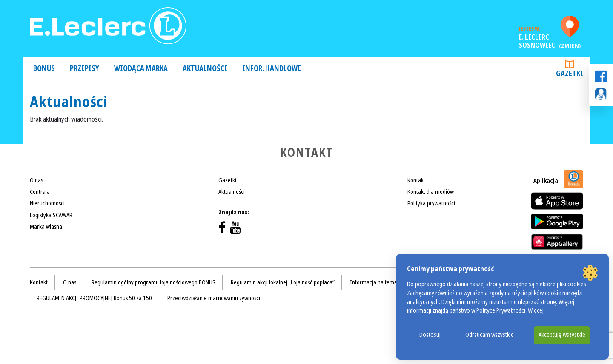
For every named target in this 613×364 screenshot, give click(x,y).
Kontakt (416, 180)
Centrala (40, 192)
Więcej (536, 311)
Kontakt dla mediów (431, 192)
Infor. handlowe (272, 69)
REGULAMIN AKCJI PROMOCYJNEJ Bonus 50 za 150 (94, 298)
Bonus (44, 69)
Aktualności (205, 69)
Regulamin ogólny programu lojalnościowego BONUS (153, 282)
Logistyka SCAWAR (51, 215)
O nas (36, 180)
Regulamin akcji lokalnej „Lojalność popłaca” (283, 282)
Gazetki (570, 70)
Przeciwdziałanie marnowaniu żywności (214, 298)
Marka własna (46, 227)
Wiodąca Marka (141, 69)
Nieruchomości (47, 203)
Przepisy (85, 69)
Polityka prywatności (431, 203)
